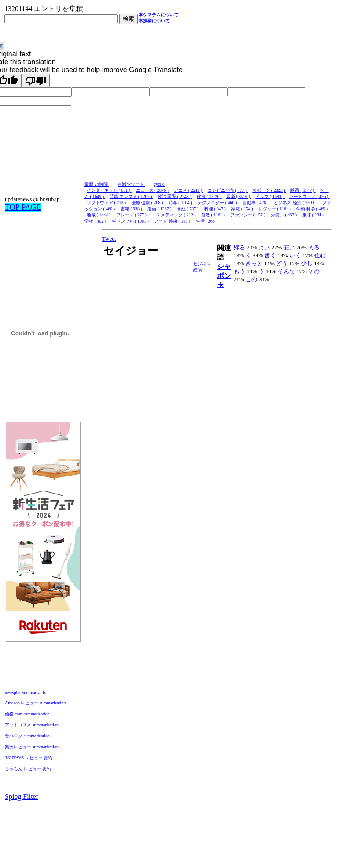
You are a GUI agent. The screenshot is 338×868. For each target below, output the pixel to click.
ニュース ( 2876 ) (153, 190)
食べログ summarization (27, 736)
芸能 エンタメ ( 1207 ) (131, 196)
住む (320, 255)
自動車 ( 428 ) (256, 203)
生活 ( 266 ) (207, 221)
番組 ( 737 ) (188, 209)
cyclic (160, 184)
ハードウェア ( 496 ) (309, 196)
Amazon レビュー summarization (35, 703)
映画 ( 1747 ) (303, 190)
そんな (286, 271)
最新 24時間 (97, 184)
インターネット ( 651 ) (109, 190)
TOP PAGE (23, 207)
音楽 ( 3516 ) (239, 196)
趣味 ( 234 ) (314, 215)
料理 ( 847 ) (216, 209)
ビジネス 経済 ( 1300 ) (296, 203)
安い (289, 247)
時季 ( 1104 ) (181, 203)
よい (264, 247)
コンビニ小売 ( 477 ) (228, 190)
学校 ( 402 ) (96, 221)
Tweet (109, 239)
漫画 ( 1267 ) (160, 209)
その (314, 271)
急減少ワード (131, 184)
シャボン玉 (224, 276)
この (251, 279)
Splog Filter (22, 797)
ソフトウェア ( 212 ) (107, 203)
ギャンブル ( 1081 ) (131, 221)
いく (295, 255)
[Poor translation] (36, 81)
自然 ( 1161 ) (213, 215)
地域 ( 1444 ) (99, 215)
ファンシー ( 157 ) (248, 215)
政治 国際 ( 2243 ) (175, 196)
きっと (254, 263)
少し (307, 263)
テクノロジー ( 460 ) (218, 203)
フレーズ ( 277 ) (132, 215)
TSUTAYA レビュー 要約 (29, 758)
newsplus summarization (27, 693)
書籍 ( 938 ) (132, 209)
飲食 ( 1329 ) (209, 196)
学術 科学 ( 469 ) (312, 209)
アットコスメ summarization (32, 725)
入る (314, 247)
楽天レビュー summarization (32, 747)
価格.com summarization (27, 714)
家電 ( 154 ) (242, 209)
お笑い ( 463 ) (284, 215)
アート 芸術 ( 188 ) (173, 221)
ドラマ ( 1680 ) (270, 196)
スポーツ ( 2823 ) (269, 190)
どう (282, 263)
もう (239, 271)
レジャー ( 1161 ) (275, 209)
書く (270, 255)
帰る (239, 247)
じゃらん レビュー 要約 (28, 769)
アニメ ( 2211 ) (188, 190)
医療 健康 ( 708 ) (148, 203)
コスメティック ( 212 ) (174, 215)
